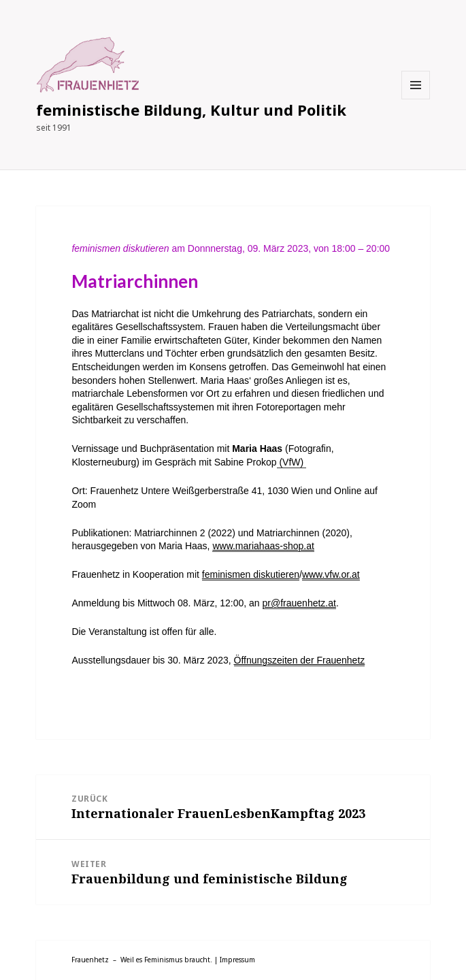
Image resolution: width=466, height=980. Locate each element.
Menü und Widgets (416, 99)
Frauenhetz (90, 960)
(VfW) (292, 462)
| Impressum (235, 960)
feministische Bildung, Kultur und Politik (191, 110)
